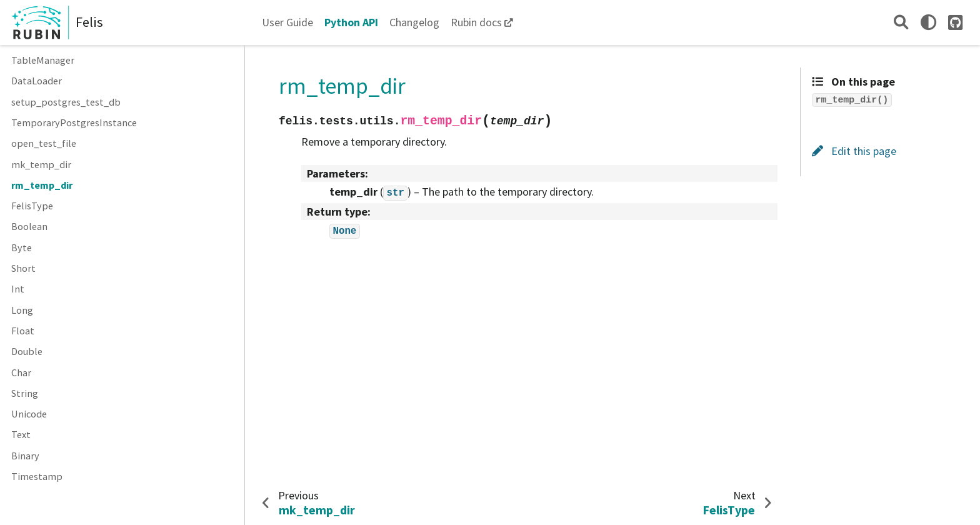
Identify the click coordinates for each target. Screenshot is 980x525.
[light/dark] (928, 22)
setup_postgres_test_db (66, 102)
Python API (351, 22)
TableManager (43, 60)
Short (23, 268)
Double (27, 351)
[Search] (901, 22)
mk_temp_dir (41, 164)
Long (22, 310)
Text (21, 434)
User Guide (287, 22)
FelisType (32, 206)
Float (23, 331)
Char (21, 372)
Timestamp (37, 476)
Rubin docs (476, 22)
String (25, 393)
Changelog (414, 22)
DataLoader (37, 81)
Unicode (29, 414)
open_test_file (44, 143)
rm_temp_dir (42, 185)
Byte (22, 247)
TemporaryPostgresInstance (74, 122)
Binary (25, 456)
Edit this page (854, 151)
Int (18, 289)
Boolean (29, 226)
